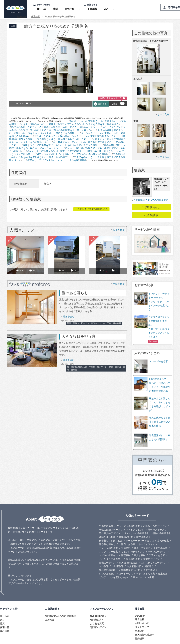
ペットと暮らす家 (145, 563)
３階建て (149, 556)
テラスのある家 (157, 545)
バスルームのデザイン (155, 515)
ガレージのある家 (108, 537)
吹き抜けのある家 (128, 552)
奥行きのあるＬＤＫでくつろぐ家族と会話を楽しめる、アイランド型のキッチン (53, 127)
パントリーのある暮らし (136, 523)
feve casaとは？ (98, 605)
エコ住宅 (104, 556)
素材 (55, 9)
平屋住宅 (126, 537)
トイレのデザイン (108, 545)
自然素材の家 (134, 556)
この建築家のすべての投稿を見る (151, 200)
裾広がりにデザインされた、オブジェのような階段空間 (56, 160)
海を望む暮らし (107, 534)
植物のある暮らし (162, 523)
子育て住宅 (149, 559)
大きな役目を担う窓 (79, 336)
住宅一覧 (69, 9)
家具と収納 (140, 545)
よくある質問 (97, 613)
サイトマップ (142, 616)
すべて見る (163, 114)
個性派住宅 (142, 526)
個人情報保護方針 (144, 624)
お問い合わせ (142, 612)
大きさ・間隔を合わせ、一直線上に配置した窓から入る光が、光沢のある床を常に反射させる (70, 124)
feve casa (21, 16)
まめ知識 (92, 9)
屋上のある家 (133, 548)
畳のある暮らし (75, 293)
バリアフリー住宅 (108, 541)
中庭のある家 (106, 515)
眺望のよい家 (126, 526)
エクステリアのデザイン (154, 552)
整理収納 (126, 545)
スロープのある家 (158, 361)
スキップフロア (142, 537)
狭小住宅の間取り (108, 559)
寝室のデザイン (151, 548)
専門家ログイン (98, 617)
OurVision (140, 605)
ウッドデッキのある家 (128, 515)
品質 (2, 613)
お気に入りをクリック (111, 98)
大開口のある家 (127, 534)
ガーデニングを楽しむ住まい (114, 567)
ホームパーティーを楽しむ (140, 530)
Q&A (106, 9)
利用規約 (140, 620)
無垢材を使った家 (130, 559)
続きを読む (69, 316)
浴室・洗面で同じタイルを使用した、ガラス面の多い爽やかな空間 (72, 154)
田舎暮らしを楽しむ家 (111, 530)
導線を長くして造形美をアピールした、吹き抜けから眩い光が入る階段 (60, 145)
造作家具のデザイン (110, 523)
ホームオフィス (147, 534)
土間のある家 (160, 537)
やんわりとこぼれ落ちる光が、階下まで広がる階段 (54, 151)
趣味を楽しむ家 (107, 526)
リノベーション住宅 (143, 567)
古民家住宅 (163, 530)
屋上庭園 (163, 563)
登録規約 (140, 628)
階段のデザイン (107, 552)
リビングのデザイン (132, 541)
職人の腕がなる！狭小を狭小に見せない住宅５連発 (160, 420)
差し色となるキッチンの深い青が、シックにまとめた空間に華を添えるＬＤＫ (75, 136)
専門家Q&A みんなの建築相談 (60, 605)
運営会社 (140, 609)
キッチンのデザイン (156, 541)
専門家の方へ (97, 609)
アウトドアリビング (134, 519)
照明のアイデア (156, 519)
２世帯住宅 (118, 556)
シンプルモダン (107, 563)
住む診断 (5, 620)
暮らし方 (41, 9)
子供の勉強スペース (110, 519)
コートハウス (126, 563)
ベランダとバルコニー (111, 548)
